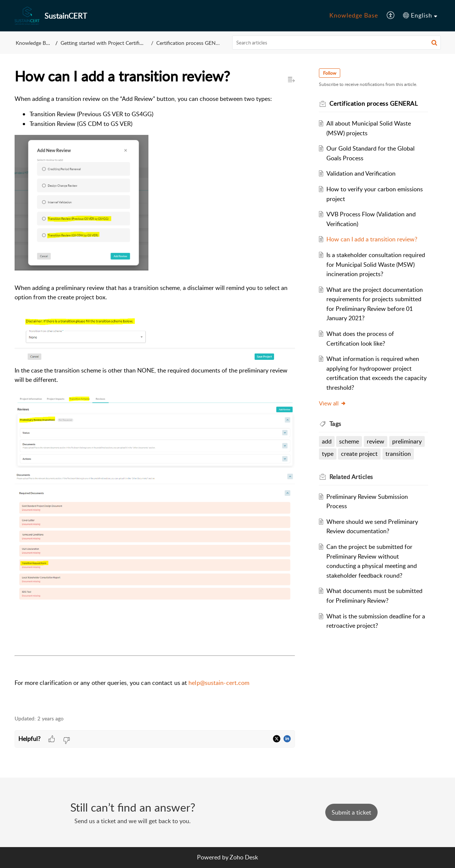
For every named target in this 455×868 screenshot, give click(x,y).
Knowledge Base (354, 15)
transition (398, 454)
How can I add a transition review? (372, 239)
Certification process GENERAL (192, 43)
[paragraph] (155, 401)
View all (333, 403)
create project (359, 454)
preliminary (407, 441)
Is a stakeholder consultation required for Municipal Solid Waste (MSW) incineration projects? (376, 264)
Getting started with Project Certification (107, 43)
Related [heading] (351, 477)
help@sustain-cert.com (219, 683)
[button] (391, 16)
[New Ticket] (351, 812)
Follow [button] (330, 73)
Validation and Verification (361, 173)
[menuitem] (354, 16)
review (376, 441)
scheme (349, 441)
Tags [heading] (335, 424)
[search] (336, 43)
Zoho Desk (244, 857)
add (327, 441)
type (328, 454)
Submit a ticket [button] (351, 812)
